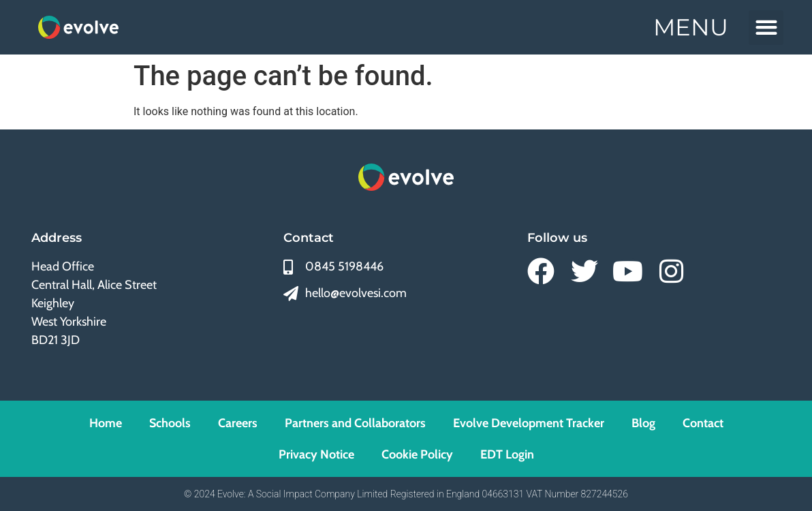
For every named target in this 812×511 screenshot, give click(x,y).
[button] (766, 28)
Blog (643, 423)
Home (106, 423)
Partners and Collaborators (355, 423)
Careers (238, 423)
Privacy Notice (316, 454)
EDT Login (507, 454)
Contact (703, 423)
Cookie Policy (417, 454)
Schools (170, 423)
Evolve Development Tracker (529, 423)
